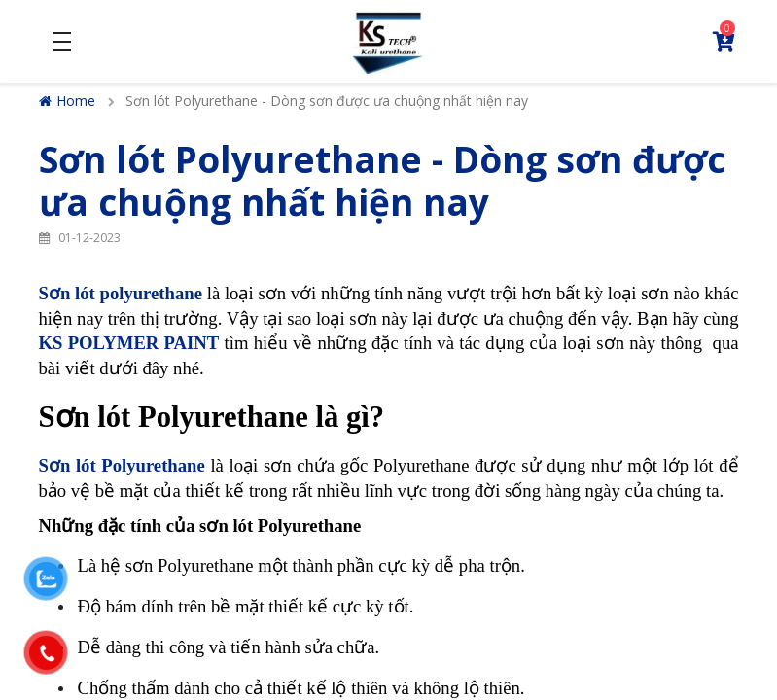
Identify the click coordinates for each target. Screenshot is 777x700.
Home (67, 101)
